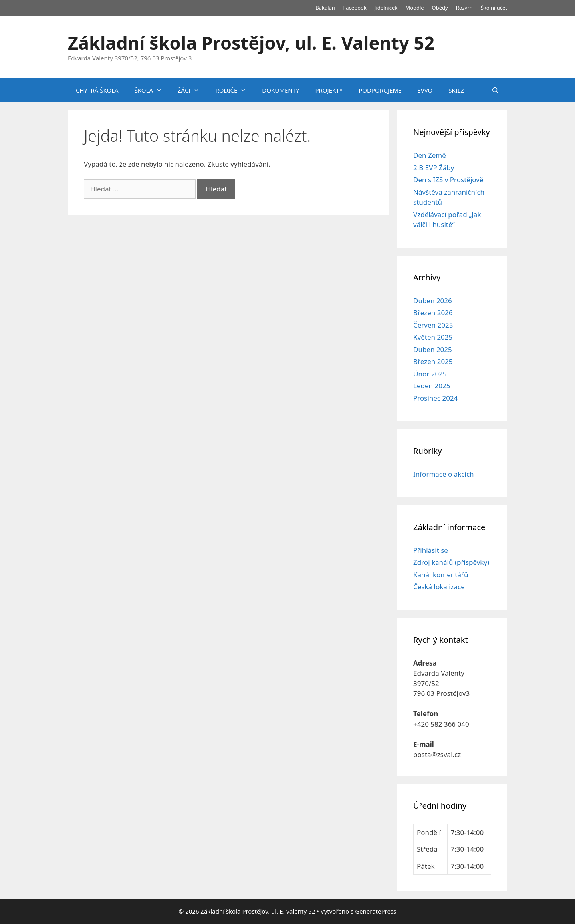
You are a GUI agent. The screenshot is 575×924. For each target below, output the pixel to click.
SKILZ (456, 90)
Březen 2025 (433, 361)
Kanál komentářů (441, 575)
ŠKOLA (152, 90)
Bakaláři (325, 8)
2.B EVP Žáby (434, 168)
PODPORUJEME (380, 90)
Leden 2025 (432, 386)
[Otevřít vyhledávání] (495, 90)
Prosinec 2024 (435, 398)
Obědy (440, 8)
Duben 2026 (433, 301)
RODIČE (235, 90)
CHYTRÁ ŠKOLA (97, 90)
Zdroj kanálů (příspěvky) (451, 562)
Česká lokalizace (439, 587)
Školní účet (494, 8)
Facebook (355, 8)
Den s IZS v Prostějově (448, 180)
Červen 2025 (433, 325)
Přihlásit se (431, 550)
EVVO (425, 90)
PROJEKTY (329, 90)
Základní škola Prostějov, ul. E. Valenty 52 (251, 43)
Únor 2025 (430, 374)
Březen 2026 (433, 313)
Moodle (414, 8)
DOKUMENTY (281, 90)
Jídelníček (386, 8)
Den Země (430, 155)
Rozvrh (464, 8)
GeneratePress (376, 911)
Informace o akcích (444, 474)
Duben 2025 (433, 349)
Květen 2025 (433, 337)
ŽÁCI (192, 90)
